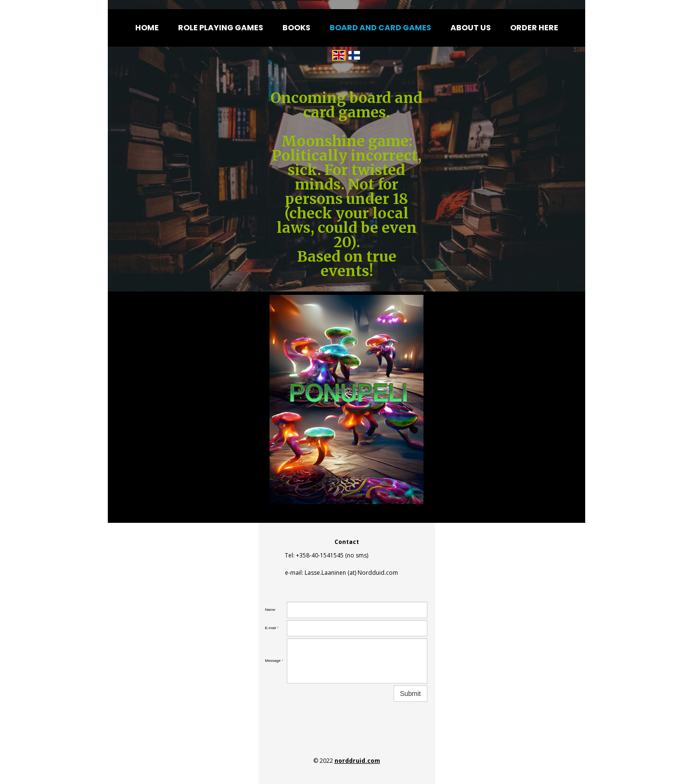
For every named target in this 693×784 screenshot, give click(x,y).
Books (296, 28)
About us (471, 28)
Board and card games (380, 28)
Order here (534, 28)
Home (147, 28)
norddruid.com (357, 761)
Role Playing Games (221, 28)
